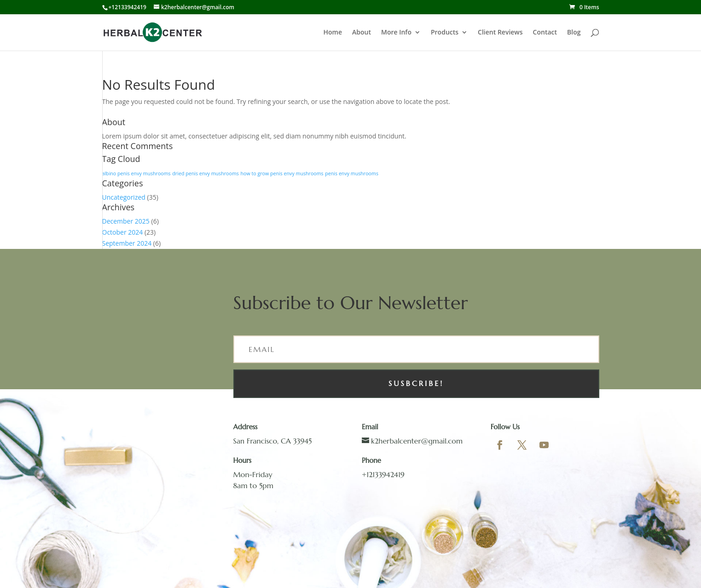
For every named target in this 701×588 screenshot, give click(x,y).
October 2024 (123, 232)
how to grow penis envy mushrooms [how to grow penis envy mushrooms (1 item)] (282, 173)
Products (445, 33)
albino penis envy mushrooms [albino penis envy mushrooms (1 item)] (136, 173)
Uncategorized (124, 197)
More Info (396, 33)
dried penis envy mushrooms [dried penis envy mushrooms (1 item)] (206, 173)
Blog (574, 33)
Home (333, 33)
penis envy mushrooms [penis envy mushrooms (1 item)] (352, 173)
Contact (545, 33)
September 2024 (127, 243)
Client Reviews (500, 33)
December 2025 (126, 221)
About (362, 33)
